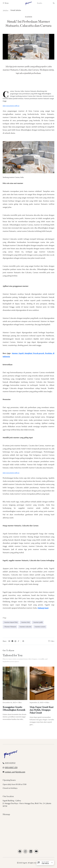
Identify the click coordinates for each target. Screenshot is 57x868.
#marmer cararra (40, 627)
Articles (5, 11)
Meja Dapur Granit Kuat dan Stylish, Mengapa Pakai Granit (42, 710)
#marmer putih (38, 622)
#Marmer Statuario (10, 627)
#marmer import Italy (11, 622)
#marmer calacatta (25, 627)
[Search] (45, 3)
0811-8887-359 (11, 768)
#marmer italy (25, 622)
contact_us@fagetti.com (15, 772)
